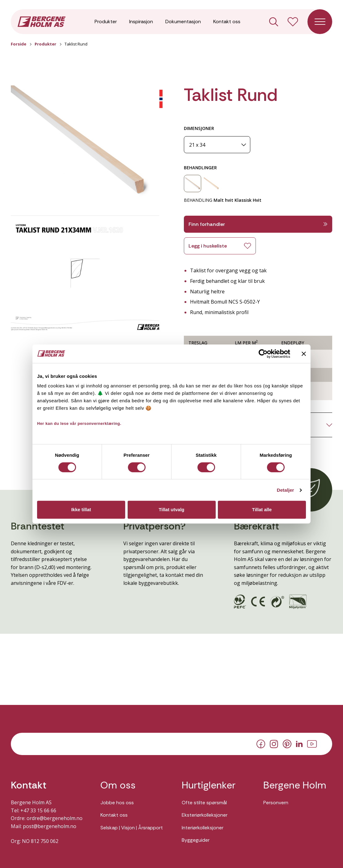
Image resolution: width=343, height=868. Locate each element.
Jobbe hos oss (117, 803)
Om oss (118, 785)
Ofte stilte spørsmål (204, 803)
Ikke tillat (81, 510)
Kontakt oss (227, 22)
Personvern (276, 803)
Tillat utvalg (171, 510)
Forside (19, 44)
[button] (85, 146)
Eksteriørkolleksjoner (205, 815)
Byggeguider (196, 840)
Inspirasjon (141, 22)
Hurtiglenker (209, 785)
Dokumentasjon (183, 22)
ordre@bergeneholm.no (55, 818)
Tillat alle (262, 510)
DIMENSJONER (199, 128)
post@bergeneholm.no (50, 826)
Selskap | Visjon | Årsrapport (132, 828)
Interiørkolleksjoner (203, 828)
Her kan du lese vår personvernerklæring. (79, 423)
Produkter (106, 22)
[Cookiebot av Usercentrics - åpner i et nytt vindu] (263, 354)
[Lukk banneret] (304, 354)
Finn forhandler (258, 224)
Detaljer (286, 490)
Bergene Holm (295, 785)
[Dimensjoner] (217, 145)
